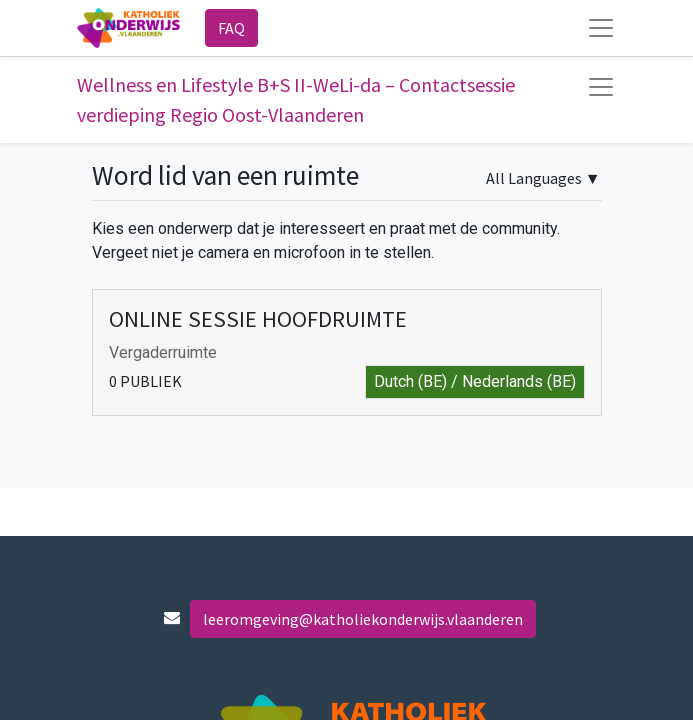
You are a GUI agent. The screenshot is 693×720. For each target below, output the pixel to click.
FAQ (231, 28)
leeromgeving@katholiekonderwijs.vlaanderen (363, 619)
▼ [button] (543, 178)
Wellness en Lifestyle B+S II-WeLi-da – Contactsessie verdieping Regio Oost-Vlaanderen (296, 99)
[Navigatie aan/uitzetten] (601, 87)
